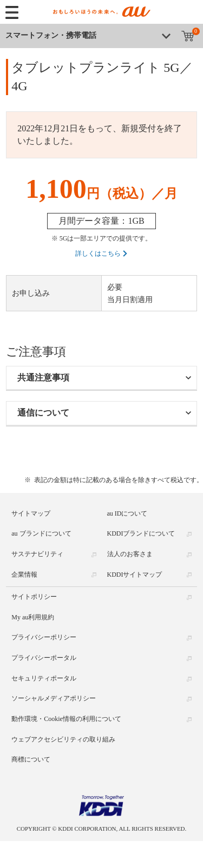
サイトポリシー (34, 597)
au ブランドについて (41, 533)
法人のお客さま (130, 554)
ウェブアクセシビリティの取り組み (63, 739)
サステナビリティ (37, 554)
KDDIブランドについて (141, 533)
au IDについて (127, 513)
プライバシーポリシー (44, 637)
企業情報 (24, 574)
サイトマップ (31, 513)
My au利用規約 (33, 617)
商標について (31, 759)
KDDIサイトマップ (135, 574)
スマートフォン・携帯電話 (51, 35)
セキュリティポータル (44, 678)
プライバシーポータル (44, 658)
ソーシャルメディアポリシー (54, 698)
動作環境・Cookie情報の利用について (66, 719)
